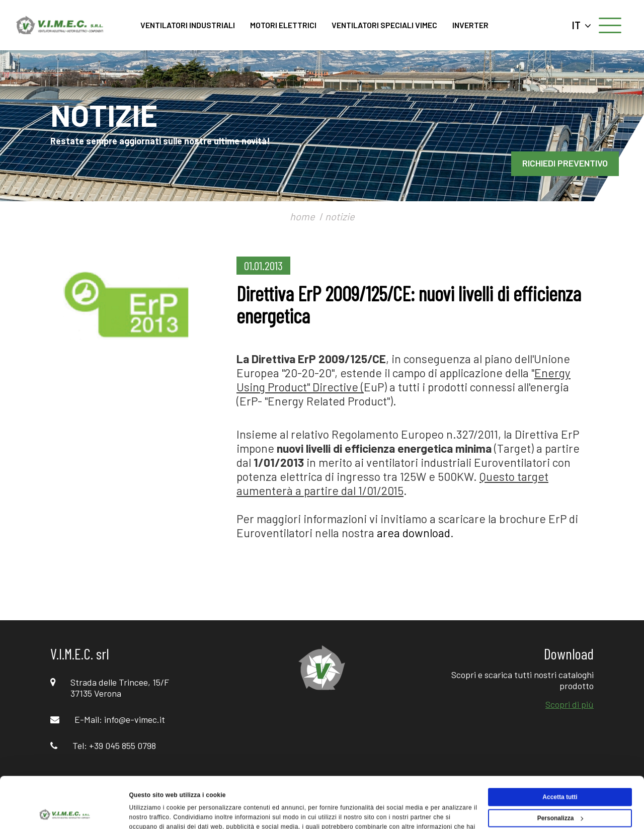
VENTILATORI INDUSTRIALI (188, 25)
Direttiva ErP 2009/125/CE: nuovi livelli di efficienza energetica (409, 304)
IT (582, 25)
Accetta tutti (560, 749)
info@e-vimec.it (135, 719)
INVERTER (470, 25)
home (302, 216)
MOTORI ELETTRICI (283, 25)
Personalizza (560, 770)
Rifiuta (560, 791)
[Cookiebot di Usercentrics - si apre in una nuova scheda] (65, 811)
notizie (340, 216)
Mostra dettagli (151, 811)
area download (414, 533)
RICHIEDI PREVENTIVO (565, 163)
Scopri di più (570, 704)
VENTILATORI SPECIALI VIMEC (384, 25)
